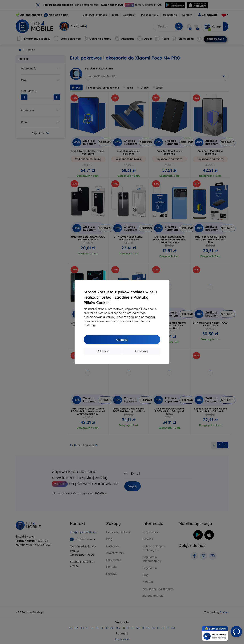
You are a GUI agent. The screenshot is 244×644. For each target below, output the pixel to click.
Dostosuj (141, 351)
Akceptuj (122, 340)
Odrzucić (103, 351)
